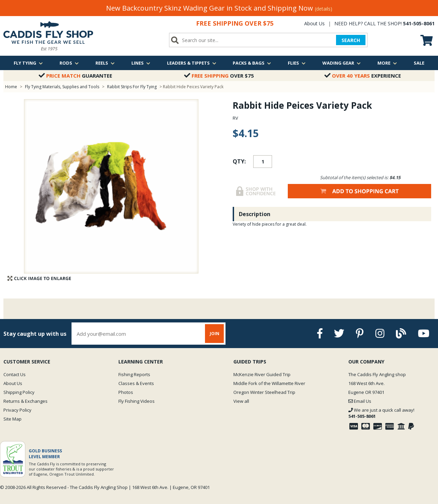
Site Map (12, 419)
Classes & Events (136, 383)
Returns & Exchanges (25, 401)
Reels (105, 63)
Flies (297, 63)
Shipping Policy (19, 392)
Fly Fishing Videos (137, 401)
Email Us (360, 401)
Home (11, 87)
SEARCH (351, 40)
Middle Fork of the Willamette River (269, 383)
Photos (126, 392)
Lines (141, 63)
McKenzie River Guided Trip (262, 374)
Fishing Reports (134, 374)
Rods (69, 63)
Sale (419, 63)
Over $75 (219, 76)
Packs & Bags (252, 63)
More (387, 63)
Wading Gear (342, 63)
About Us (314, 23)
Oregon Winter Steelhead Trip (264, 392)
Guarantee (75, 76)
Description (255, 214)
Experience (363, 76)
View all (241, 401)
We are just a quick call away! (381, 413)
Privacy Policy (17, 410)
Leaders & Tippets (192, 63)
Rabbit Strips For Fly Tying (132, 87)
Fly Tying (28, 63)
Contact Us (15, 374)
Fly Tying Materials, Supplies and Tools (62, 87)
